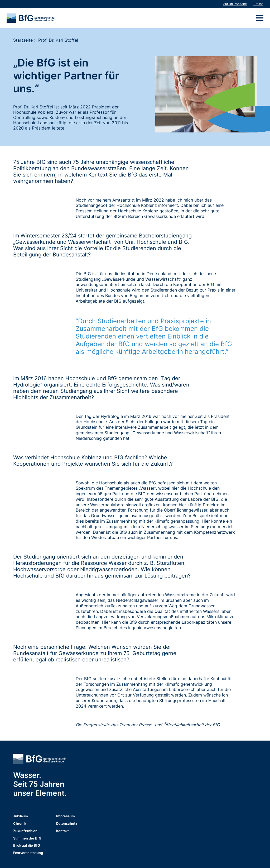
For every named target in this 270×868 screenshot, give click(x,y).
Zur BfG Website (235, 4)
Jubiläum (21, 816)
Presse (258, 4)
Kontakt (62, 831)
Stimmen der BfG (27, 839)
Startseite (23, 40)
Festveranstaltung (28, 853)
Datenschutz (67, 824)
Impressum (66, 816)
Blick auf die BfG (27, 846)
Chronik (20, 824)
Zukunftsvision (25, 831)
